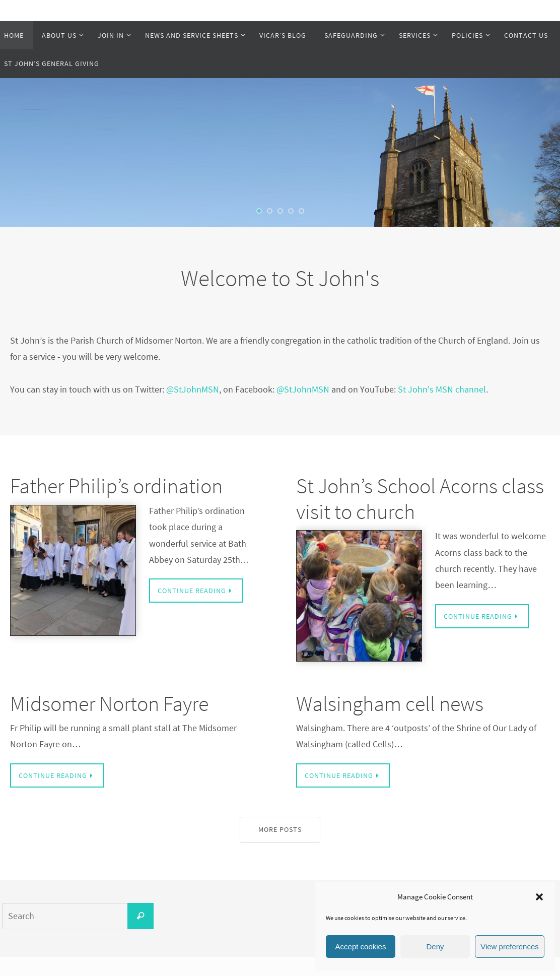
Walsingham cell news (390, 703)
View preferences (510, 947)
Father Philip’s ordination (116, 486)
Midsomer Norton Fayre (109, 703)
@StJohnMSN (193, 389)
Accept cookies (361, 947)
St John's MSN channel (442, 389)
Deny (435, 947)
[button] (539, 897)
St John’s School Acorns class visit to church (420, 498)
